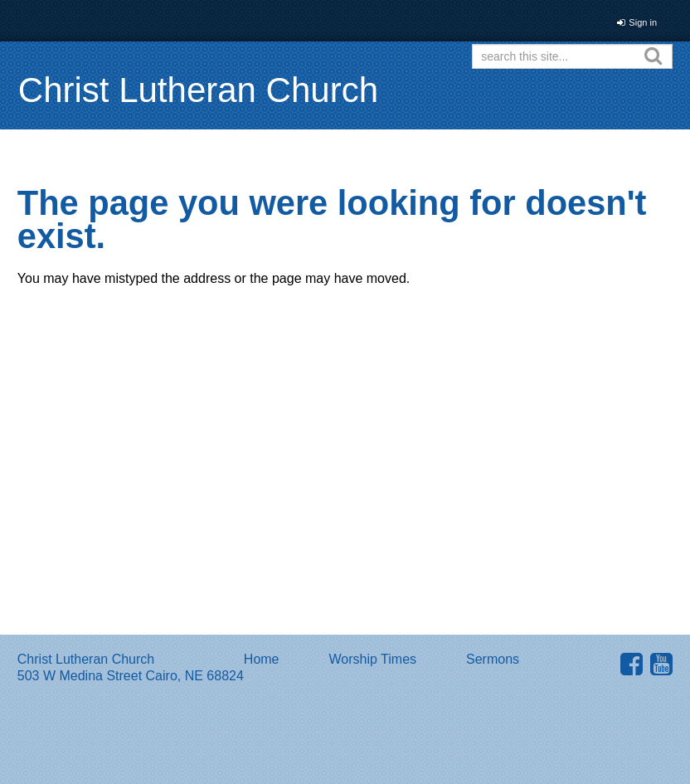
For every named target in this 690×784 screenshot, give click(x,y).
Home (262, 659)
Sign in (643, 22)
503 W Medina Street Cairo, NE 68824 (131, 676)
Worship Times (373, 659)
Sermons (493, 659)
